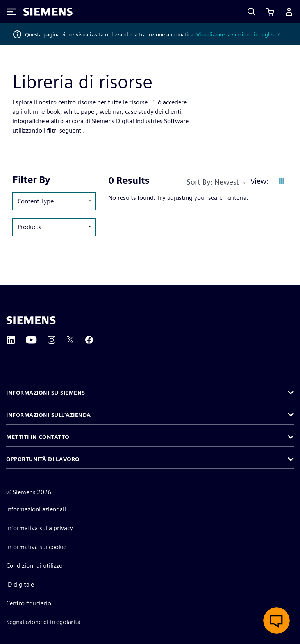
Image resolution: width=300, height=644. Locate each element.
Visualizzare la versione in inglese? (238, 34)
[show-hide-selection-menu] (89, 201)
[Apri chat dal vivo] (277, 621)
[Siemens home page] (31, 320)
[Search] (252, 12)
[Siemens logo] (48, 12)
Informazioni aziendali (36, 509)
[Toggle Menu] (12, 12)
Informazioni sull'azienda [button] (49, 415)
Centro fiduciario (29, 603)
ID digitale (20, 584)
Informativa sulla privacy (40, 528)
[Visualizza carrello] (270, 12)
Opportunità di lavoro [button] (43, 459)
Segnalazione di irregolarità (43, 622)
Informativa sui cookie (36, 547)
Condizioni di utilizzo (34, 566)
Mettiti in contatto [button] (38, 437)
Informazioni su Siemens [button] (46, 393)
